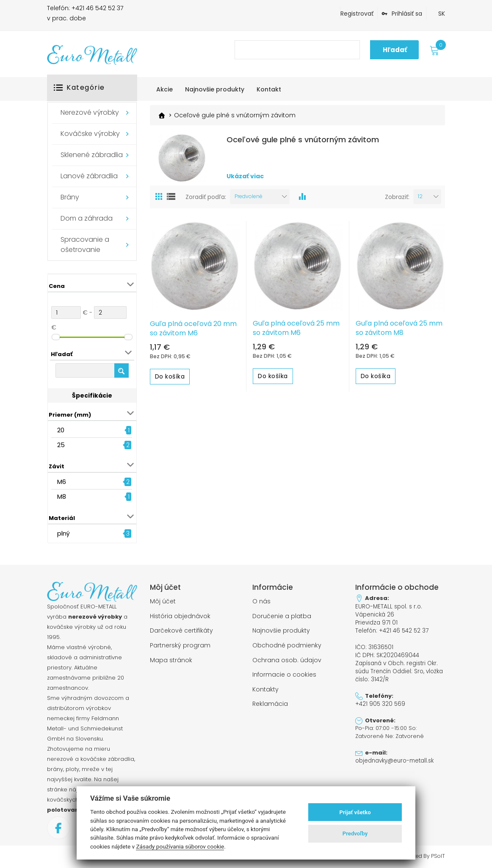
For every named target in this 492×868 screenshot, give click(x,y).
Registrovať (357, 14)
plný (64, 533)
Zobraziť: (397, 197)
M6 (62, 482)
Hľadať (395, 50)
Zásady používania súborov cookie (180, 846)
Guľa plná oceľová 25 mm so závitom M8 (399, 329)
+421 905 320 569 (380, 701)
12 (420, 197)
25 (61, 445)
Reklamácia (270, 701)
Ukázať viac (245, 177)
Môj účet (163, 601)
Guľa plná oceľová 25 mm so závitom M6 (296, 329)
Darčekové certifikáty (181, 630)
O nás (261, 601)
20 (61, 430)
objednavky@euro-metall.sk (394, 757)
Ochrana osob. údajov (287, 658)
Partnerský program (180, 644)
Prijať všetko (355, 812)
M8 (62, 496)
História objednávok (180, 616)
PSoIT (438, 856)
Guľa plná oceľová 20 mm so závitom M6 (193, 329)
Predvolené (249, 197)
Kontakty (265, 687)
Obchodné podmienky (287, 644)
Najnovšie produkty (281, 630)
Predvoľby (355, 833)
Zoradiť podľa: (206, 197)
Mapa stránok (171, 658)
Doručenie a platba (282, 616)
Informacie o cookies (284, 672)
